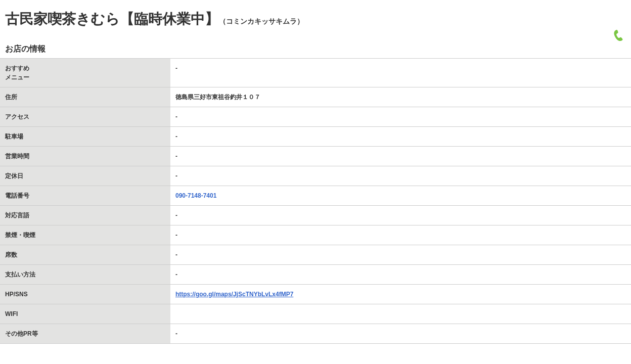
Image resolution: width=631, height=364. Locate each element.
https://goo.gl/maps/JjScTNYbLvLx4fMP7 (234, 294)
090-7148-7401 (196, 196)
